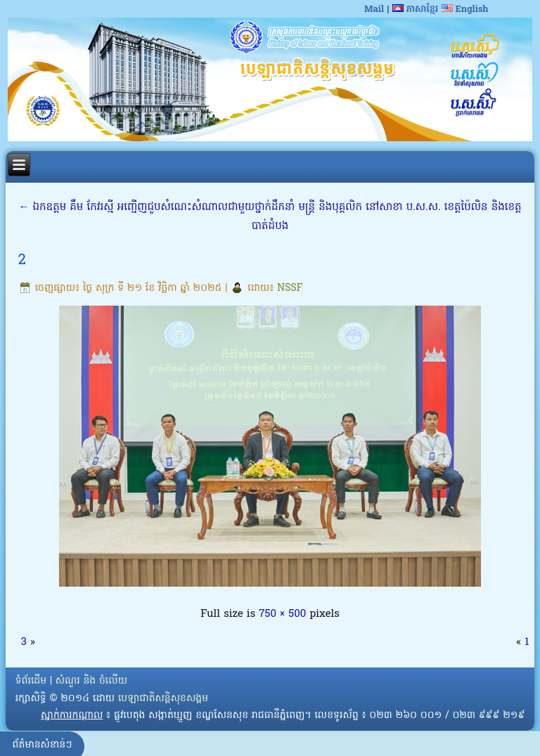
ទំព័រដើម (31, 681)
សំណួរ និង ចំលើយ (91, 681)
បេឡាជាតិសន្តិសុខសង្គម (163, 699)
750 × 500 (282, 614)
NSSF (290, 288)
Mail (374, 9)
